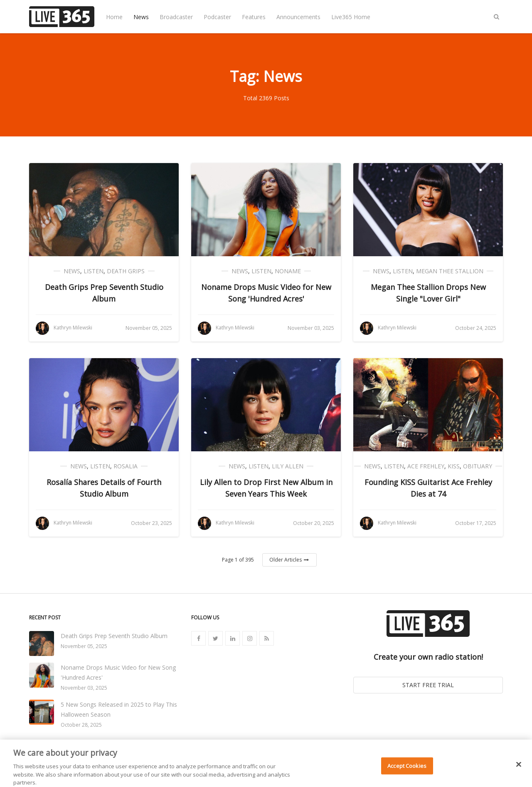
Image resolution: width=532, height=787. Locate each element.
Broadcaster (176, 17)
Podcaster (217, 17)
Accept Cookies (407, 770)
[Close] (519, 769)
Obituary (478, 466)
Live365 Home (351, 17)
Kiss (454, 466)
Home (114, 17)
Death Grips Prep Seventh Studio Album (114, 636)
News (141, 17)
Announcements (298, 17)
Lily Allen (288, 466)
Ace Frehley (426, 466)
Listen (94, 271)
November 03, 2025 (84, 688)
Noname (288, 271)
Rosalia (126, 466)
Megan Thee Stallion (450, 271)
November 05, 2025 (84, 646)
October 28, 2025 (81, 725)
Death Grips (126, 271)
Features (254, 17)
